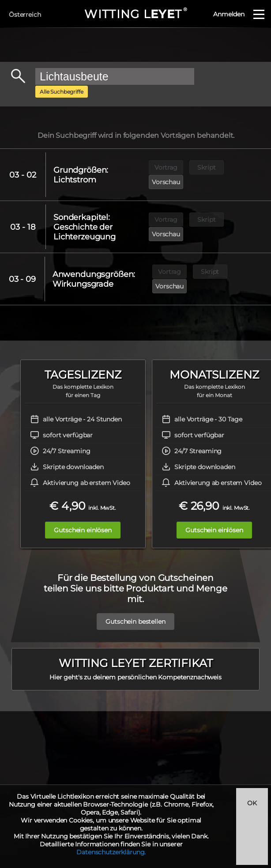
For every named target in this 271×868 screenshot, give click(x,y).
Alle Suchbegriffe (62, 92)
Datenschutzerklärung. (111, 852)
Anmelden (229, 14)
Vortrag (166, 169)
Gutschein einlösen (83, 515)
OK (252, 803)
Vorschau (248, 169)
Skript (207, 169)
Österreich (25, 15)
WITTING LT (135, 14)
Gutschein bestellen (135, 607)
